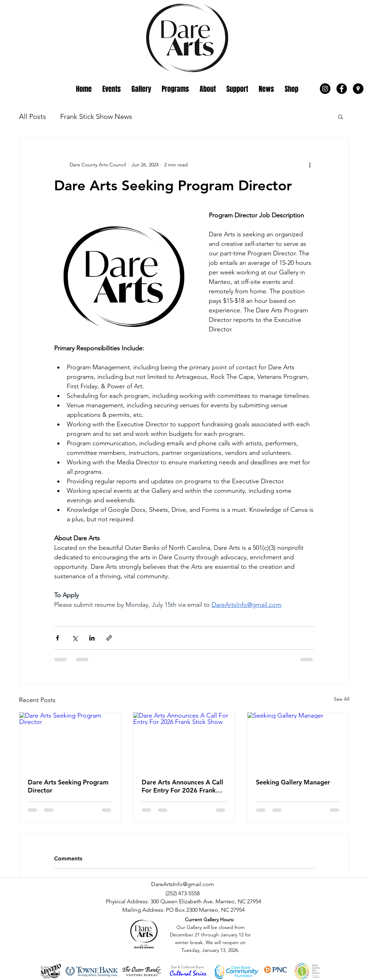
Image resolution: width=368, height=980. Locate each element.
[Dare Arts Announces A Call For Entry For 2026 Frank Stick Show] (184, 741)
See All (342, 699)
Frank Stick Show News (96, 116)
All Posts (33, 116)
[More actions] (310, 165)
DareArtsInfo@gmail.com (183, 884)
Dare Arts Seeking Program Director (68, 786)
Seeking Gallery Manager (293, 782)
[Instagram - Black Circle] (325, 89)
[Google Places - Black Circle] (358, 89)
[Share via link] (109, 638)
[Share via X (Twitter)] (75, 638)
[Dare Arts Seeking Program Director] (70, 741)
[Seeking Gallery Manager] (298, 741)
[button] (340, 116)
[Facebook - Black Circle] (342, 89)
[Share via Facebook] (57, 638)
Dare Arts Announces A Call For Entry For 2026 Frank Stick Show (182, 786)
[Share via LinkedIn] (92, 638)
